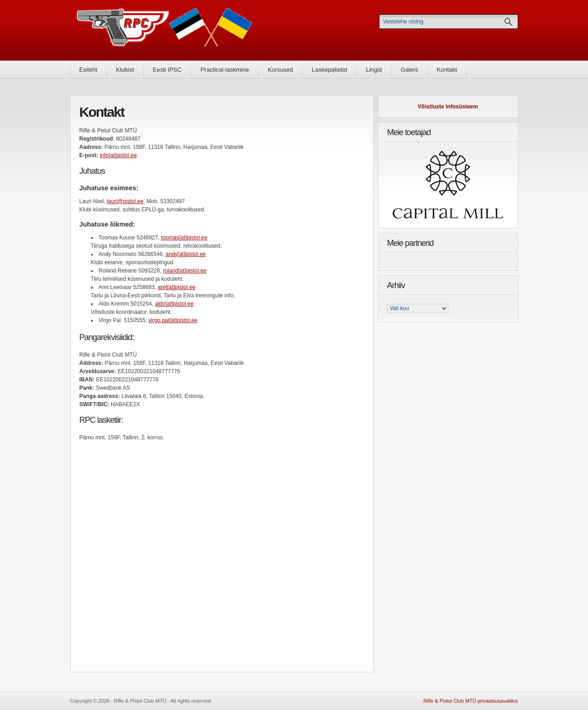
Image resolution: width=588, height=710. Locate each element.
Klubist (125, 70)
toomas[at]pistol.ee (184, 238)
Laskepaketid (330, 70)
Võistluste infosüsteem (448, 107)
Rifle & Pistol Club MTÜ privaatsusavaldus (470, 701)
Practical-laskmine (224, 70)
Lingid (374, 70)
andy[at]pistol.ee (186, 254)
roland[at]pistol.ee (185, 271)
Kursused (280, 70)
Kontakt (447, 70)
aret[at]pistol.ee (176, 287)
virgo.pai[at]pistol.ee (173, 320)
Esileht (88, 70)
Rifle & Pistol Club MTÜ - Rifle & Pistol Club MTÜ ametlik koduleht (164, 30)
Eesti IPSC (167, 70)
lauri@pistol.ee (125, 201)
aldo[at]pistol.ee (174, 304)
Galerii (409, 70)
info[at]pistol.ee (118, 155)
